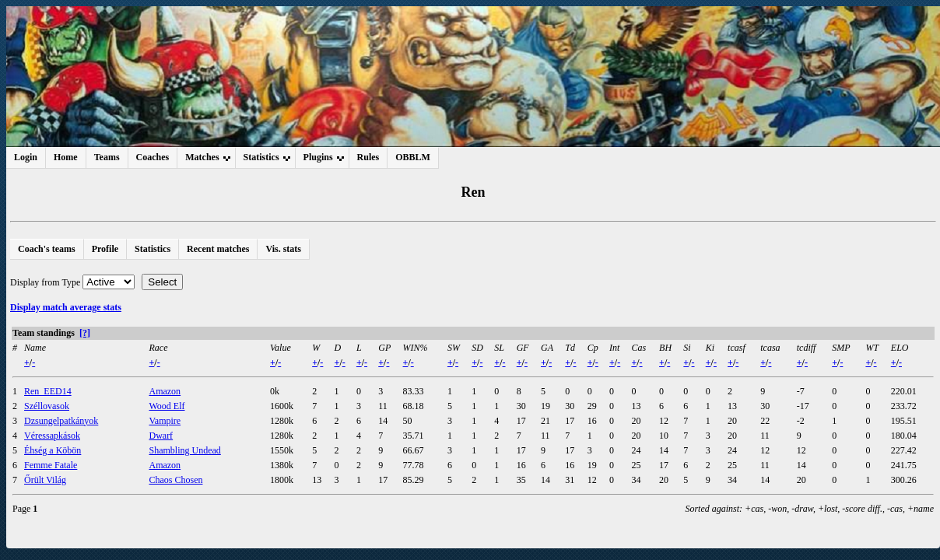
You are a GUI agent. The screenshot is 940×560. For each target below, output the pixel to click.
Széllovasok (47, 406)
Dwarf (161, 436)
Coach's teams (47, 249)
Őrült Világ (45, 480)
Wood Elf (167, 406)
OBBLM (413, 157)
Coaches (153, 157)
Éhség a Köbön (53, 450)
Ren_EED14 (48, 391)
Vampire (165, 421)
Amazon (165, 391)
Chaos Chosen (175, 480)
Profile (105, 249)
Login (26, 157)
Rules (368, 157)
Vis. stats (283, 249)
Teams (107, 157)
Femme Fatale (51, 465)
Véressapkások (52, 436)
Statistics (153, 249)
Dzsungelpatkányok (61, 421)
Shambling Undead (184, 450)
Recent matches (218, 249)
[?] (85, 333)
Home (66, 157)
